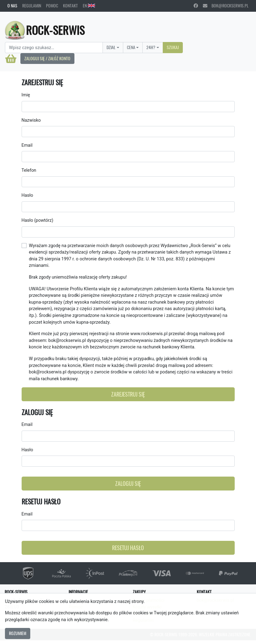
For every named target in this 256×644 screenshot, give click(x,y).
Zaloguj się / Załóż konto (47, 58)
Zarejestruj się (128, 394)
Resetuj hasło (128, 548)
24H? (151, 47)
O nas (12, 6)
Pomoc (52, 6)
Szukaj (173, 47)
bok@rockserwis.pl (226, 6)
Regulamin (32, 6)
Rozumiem (18, 633)
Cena (131, 47)
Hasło (27, 195)
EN (89, 6)
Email (27, 145)
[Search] (54, 48)
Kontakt (70, 6)
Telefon (29, 170)
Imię (26, 95)
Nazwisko (31, 120)
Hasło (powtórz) (38, 220)
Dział (111, 47)
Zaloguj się (128, 484)
